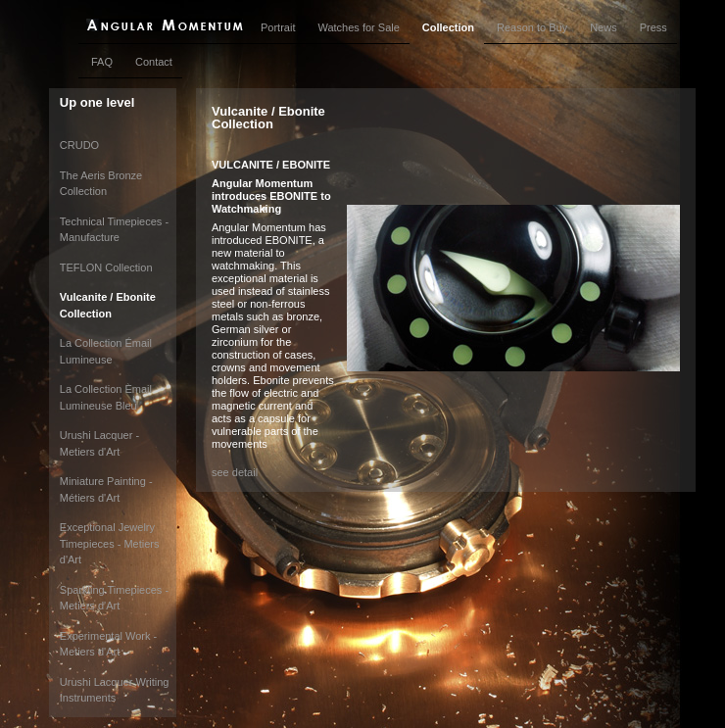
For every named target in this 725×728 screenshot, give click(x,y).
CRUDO (79, 145)
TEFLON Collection (106, 267)
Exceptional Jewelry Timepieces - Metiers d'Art (110, 543)
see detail (235, 472)
